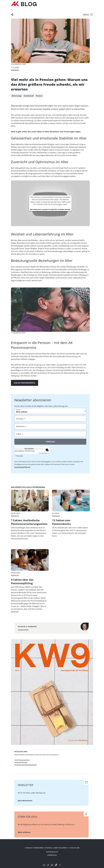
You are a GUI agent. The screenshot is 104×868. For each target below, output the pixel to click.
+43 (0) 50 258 (74, 848)
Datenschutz (52, 852)
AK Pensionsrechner (23, 760)
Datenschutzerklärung (22, 467)
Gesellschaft (29, 96)
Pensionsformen (22, 762)
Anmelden (50, 442)
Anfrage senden (23, 630)
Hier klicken (29, 449)
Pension (39, 96)
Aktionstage (17, 96)
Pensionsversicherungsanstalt (26, 765)
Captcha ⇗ (44, 453)
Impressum (52, 855)
